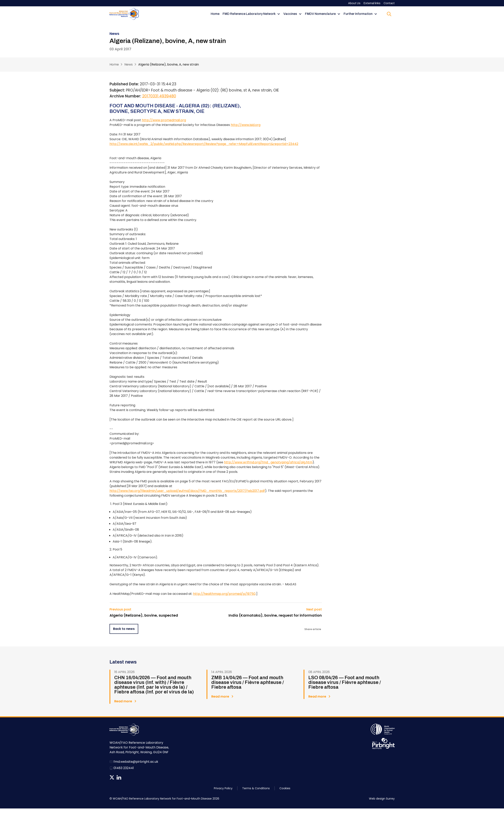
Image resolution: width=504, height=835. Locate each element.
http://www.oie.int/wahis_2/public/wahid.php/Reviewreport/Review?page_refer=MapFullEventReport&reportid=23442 (204, 144)
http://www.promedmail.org (164, 120)
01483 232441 (124, 768)
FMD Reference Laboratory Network (249, 14)
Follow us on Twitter (112, 777)
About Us (354, 3)
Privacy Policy (223, 788)
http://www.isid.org (246, 125)
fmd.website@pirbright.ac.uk (136, 762)
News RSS (126, 777)
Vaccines (290, 14)
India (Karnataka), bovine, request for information (275, 615)
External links (372, 3)
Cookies (285, 788)
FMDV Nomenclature (320, 14)
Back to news (124, 629)
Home (215, 14)
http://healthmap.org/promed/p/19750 (224, 594)
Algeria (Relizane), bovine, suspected (144, 615)
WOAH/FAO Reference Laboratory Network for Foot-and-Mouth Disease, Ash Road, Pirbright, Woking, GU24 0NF (139, 747)
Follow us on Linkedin (119, 777)
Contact (389, 3)
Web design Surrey (382, 799)
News (129, 64)
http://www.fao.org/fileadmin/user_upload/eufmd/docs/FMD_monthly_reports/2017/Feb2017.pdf (187, 491)
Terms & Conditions (256, 788)
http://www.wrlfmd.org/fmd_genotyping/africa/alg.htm (268, 462)
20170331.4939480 (159, 96)
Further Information (358, 14)
